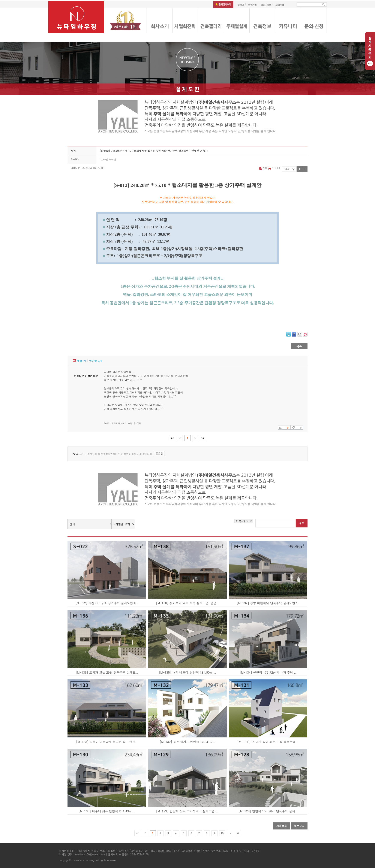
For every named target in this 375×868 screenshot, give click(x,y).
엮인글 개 (95, 361)
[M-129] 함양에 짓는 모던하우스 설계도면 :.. (187, 811)
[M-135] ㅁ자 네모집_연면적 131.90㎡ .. (187, 672)
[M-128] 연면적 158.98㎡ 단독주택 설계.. (268, 811)
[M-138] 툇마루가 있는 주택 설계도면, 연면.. (187, 603)
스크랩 (274, 168)
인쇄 (263, 168)
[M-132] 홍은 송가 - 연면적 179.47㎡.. (187, 742)
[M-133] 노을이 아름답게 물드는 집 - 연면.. (107, 742)
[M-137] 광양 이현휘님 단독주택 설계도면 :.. (268, 603)
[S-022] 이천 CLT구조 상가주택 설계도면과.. (107, 603)
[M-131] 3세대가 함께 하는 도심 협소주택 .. (268, 742)
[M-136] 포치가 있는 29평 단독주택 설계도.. (107, 672)
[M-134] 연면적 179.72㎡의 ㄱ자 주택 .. (268, 672)
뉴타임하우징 (108, 159)
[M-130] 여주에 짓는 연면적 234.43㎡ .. (107, 811)
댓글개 (82, 361)
